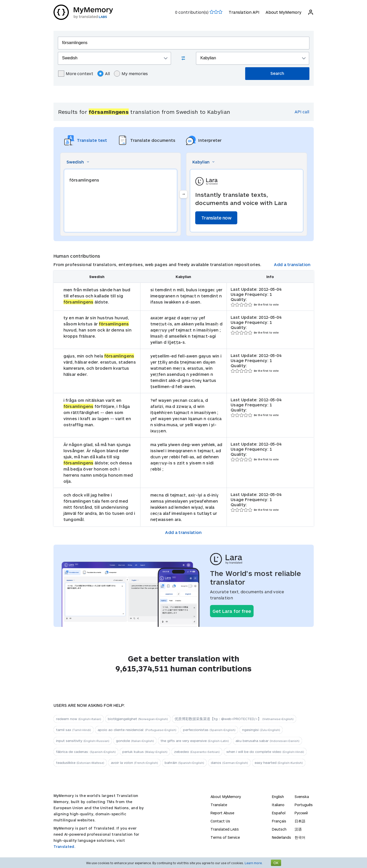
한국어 (300, 837)
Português (304, 805)
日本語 (300, 821)
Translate (219, 805)
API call (302, 112)
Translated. (64, 846)
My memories (131, 74)
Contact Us (220, 821)
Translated (225, 829)
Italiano (278, 805)
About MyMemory (284, 12)
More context (76, 74)
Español (279, 813)
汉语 (298, 829)
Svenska (302, 797)
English (278, 797)
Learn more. (254, 863)
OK (276, 863)
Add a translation (292, 264)
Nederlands (281, 837)
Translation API (244, 12)
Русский (301, 813)
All (104, 74)
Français (279, 821)
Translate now (216, 218)
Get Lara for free (232, 611)
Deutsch (279, 829)
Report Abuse (222, 813)
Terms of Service (225, 837)
